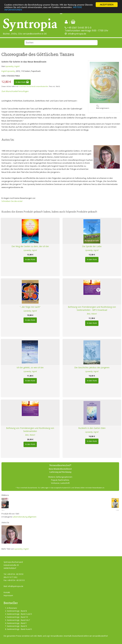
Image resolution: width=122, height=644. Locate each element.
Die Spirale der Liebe (92, 246)
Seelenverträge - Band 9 (17, 626)
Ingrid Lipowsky (8, 71)
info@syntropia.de (77, 34)
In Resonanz (12, 608)
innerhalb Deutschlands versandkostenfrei (34, 86)
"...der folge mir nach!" (30, 307)
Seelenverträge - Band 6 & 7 (18, 620)
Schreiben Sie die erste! (12, 201)
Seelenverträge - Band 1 (17, 623)
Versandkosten (57, 636)
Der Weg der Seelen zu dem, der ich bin (30, 246)
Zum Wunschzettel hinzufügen (15, 91)
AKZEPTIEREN (107, 5)
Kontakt (7, 592)
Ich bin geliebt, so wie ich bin (30, 367)
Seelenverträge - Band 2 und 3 (19, 614)
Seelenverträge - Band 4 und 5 (19, 629)
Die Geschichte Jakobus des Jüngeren (92, 367)
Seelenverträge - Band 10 (17, 617)
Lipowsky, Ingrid (12, 66)
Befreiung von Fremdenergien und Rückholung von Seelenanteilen (30, 430)
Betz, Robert (92, 314)
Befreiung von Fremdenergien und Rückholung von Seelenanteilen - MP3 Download (92, 308)
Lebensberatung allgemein (24, 517)
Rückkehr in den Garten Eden (92, 428)
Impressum (8, 595)
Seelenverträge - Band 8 (17, 611)
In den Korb (22, 82)
